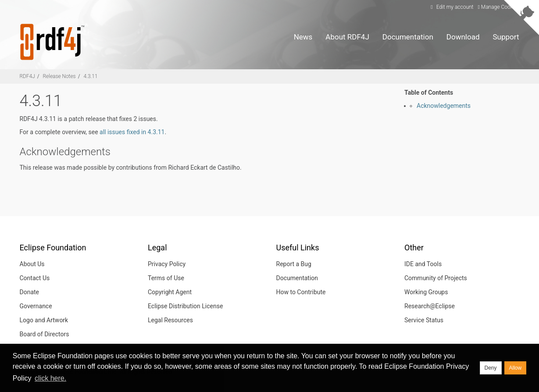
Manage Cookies (498, 7)
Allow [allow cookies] (516, 368)
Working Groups (426, 292)
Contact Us (35, 278)
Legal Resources (170, 320)
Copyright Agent (170, 292)
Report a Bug (294, 264)
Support (506, 37)
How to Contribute (301, 292)
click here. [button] (50, 378)
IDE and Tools (423, 264)
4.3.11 (90, 76)
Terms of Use (166, 278)
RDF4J (27, 76)
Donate (30, 292)
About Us (32, 264)
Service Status (424, 320)
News (303, 37)
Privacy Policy (167, 264)
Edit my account (451, 7)
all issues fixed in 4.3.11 (132, 132)
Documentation (408, 37)
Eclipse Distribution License (185, 306)
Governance (36, 306)
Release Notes (59, 76)
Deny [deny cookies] (491, 368)
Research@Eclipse (430, 306)
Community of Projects (436, 278)
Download (463, 37)
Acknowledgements (444, 106)
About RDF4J (347, 37)
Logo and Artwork (44, 320)
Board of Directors (45, 334)
